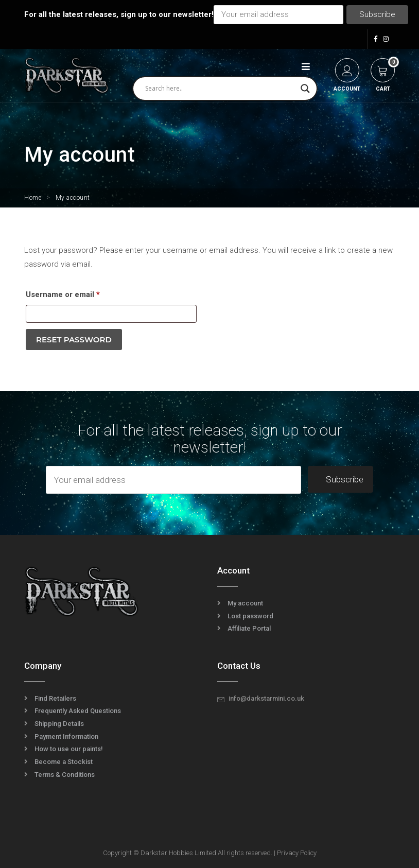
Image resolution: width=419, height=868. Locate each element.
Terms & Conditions (65, 775)
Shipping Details (59, 724)
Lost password (250, 616)
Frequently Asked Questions (78, 711)
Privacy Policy (297, 853)
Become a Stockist (64, 762)
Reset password (74, 340)
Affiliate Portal (249, 628)
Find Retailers (55, 698)
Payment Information (66, 736)
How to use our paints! (69, 749)
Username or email (79, 293)
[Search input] (220, 89)
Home (33, 198)
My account (245, 603)
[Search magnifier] (305, 89)
